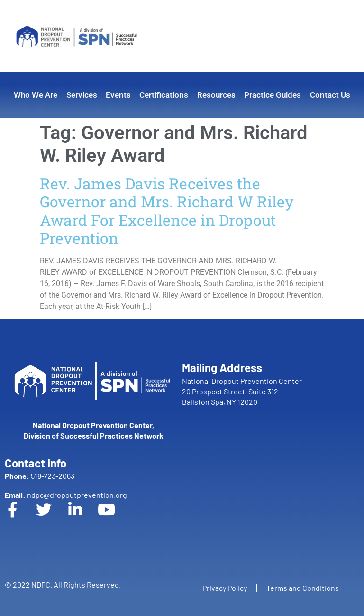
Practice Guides (273, 95)
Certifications (164, 95)
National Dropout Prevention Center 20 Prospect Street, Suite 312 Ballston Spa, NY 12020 (242, 392)
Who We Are (36, 95)
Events (118, 95)
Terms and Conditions (303, 588)
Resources (216, 95)
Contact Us (330, 95)
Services (82, 95)
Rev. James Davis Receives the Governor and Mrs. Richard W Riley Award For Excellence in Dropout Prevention (167, 211)
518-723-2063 (40, 476)
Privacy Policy (225, 588)
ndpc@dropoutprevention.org (66, 495)
